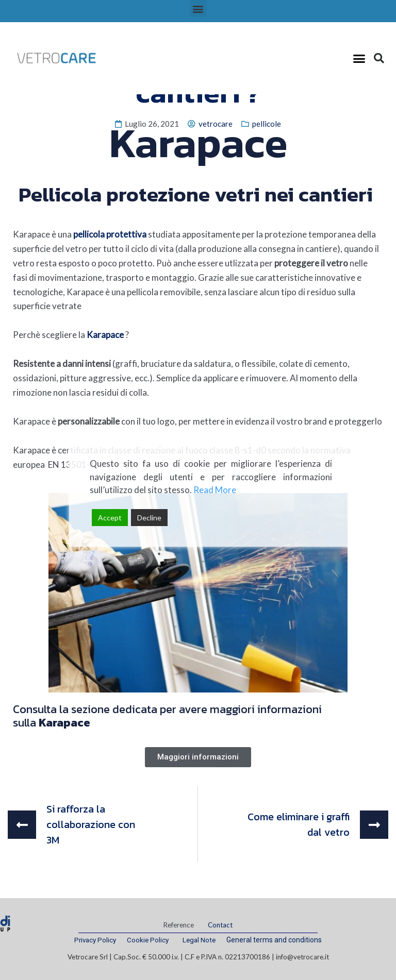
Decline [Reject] (149, 518)
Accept (110, 518)
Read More (215, 490)
